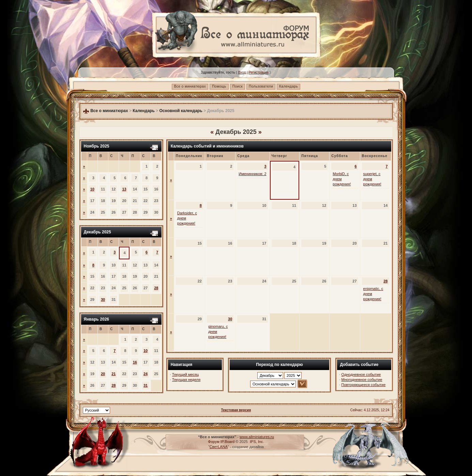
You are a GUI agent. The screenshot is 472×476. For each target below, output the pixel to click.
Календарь (288, 86)
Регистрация (258, 72)
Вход (242, 72)
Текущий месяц (186, 374)
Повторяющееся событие (364, 385)
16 (135, 362)
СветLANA (219, 447)
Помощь (219, 86)
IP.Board (227, 442)
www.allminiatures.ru (257, 437)
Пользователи (261, 86)
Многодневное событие (362, 380)
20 (103, 374)
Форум (214, 442)
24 (146, 374)
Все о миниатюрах (190, 86)
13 (124, 189)
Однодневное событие (361, 374)
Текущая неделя (186, 380)
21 (113, 374)
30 (103, 300)
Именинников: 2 (252, 174)
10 (92, 189)
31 (146, 385)
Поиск (238, 86)
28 (156, 288)
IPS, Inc (256, 442)
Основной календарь (181, 111)
